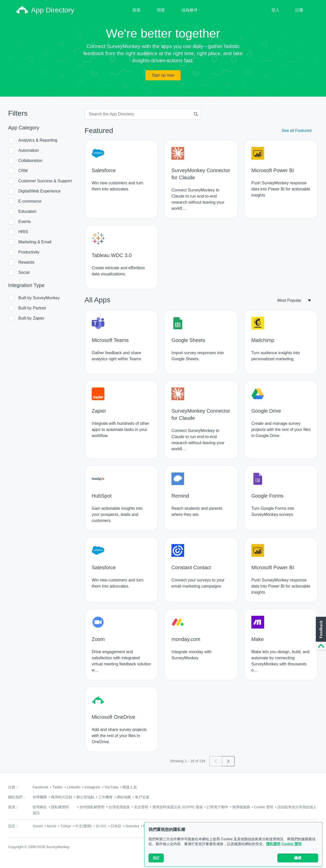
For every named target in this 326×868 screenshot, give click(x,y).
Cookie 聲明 (291, 844)
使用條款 (40, 807)
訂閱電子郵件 (218, 807)
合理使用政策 (119, 807)
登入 (275, 10)
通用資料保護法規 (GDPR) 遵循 (178, 807)
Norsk (52, 826)
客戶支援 (142, 797)
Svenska (132, 826)
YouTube (111, 787)
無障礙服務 (241, 807)
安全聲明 (141, 807)
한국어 (101, 826)
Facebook (40, 787)
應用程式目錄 (62, 797)
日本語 (116, 826)
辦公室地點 (85, 797)
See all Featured (297, 131)
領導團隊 (40, 797)
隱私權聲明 (60, 807)
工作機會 (105, 797)
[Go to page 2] (228, 761)
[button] (320, 634)
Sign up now (163, 75)
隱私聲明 (273, 844)
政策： (13, 807)
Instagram (92, 787)
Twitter (57, 787)
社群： (13, 787)
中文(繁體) (83, 826)
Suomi (38, 826)
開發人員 (130, 787)
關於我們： (17, 797)
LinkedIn (74, 787)
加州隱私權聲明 (92, 807)
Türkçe (66, 826)
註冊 (299, 10)
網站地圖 (124, 797)
